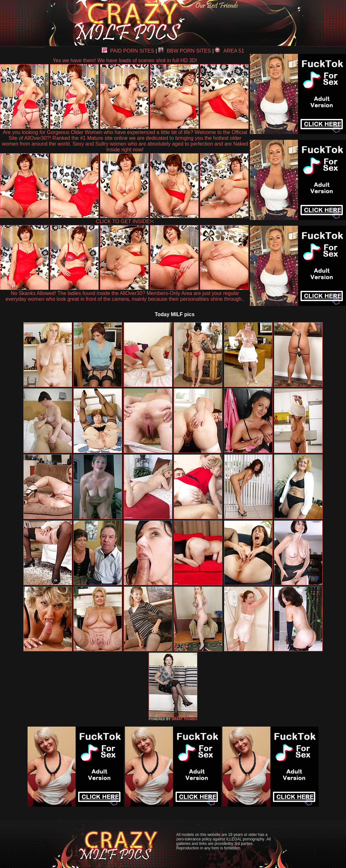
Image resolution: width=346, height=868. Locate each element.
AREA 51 (230, 51)
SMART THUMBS (184, 719)
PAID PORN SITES (128, 51)
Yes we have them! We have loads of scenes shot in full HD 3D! (125, 60)
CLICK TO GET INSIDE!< (125, 221)
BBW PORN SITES (185, 51)
